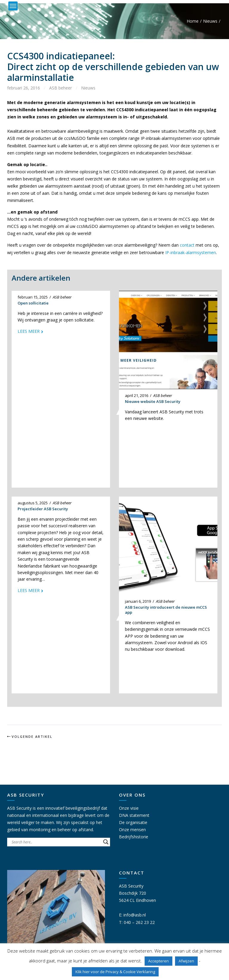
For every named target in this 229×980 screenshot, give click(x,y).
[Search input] (56, 842)
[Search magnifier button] (106, 842)
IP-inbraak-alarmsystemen (191, 252)
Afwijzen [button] (186, 961)
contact (187, 245)
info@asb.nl (135, 915)
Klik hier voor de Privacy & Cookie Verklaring (115, 972)
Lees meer (29, 331)
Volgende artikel (32, 736)
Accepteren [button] (158, 961)
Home (193, 21)
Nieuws (210, 21)
